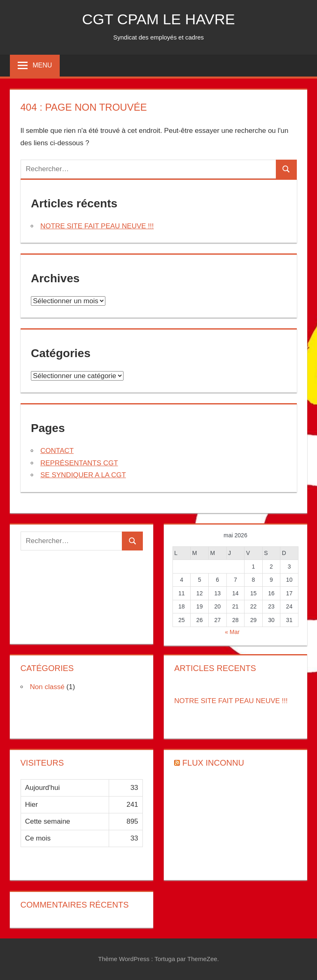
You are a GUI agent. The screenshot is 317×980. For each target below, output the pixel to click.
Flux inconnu (213, 763)
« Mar (232, 632)
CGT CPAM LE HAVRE (158, 19)
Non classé (47, 687)
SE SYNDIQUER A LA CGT (83, 475)
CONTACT (57, 451)
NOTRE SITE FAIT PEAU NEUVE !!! (97, 226)
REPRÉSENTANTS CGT (79, 463)
